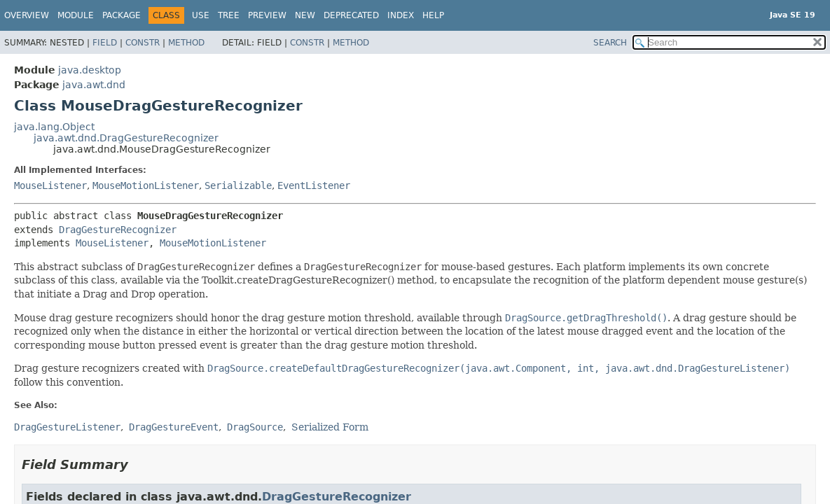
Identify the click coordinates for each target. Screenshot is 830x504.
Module (76, 15)
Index (401, 15)
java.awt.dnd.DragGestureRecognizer (126, 138)
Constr (143, 43)
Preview (267, 15)
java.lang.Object (54, 127)
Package (122, 15)
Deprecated (351, 15)
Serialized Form (330, 427)
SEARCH (610, 43)
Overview (27, 15)
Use (201, 15)
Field (105, 43)
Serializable (238, 185)
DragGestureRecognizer (118, 230)
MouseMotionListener (146, 185)
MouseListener (50, 185)
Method (186, 43)
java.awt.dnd (94, 85)
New (305, 15)
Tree (229, 15)
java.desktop (90, 70)
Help (433, 15)
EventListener (314, 185)
